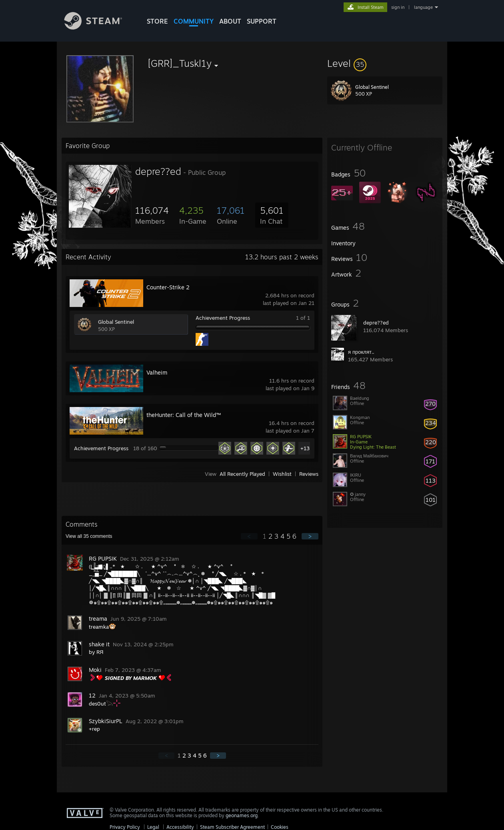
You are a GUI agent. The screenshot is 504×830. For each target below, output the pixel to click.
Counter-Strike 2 (168, 287)
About (230, 21)
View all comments (89, 536)
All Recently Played (242, 474)
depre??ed (376, 323)
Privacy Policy (125, 827)
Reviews (309, 474)
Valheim (157, 372)
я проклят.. (361, 352)
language (423, 7)
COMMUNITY (194, 21)
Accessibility (180, 827)
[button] (385, 63)
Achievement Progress (223, 318)
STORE (157, 21)
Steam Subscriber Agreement (232, 827)
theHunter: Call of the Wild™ (184, 415)
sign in (398, 7)
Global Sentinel (116, 322)
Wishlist (282, 474)
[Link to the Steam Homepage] (99, 27)
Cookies (280, 827)
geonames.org (242, 815)
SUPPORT (262, 21)
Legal (153, 827)
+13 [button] (305, 448)
